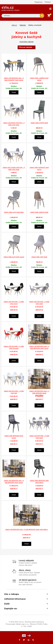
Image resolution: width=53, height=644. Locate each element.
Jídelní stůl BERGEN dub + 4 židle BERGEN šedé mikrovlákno (39, 393)
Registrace (39, 2)
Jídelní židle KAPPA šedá (39, 123)
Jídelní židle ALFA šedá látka (14, 212)
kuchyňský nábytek (26, 42)
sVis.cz (10, 8)
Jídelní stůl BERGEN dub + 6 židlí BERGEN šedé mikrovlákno (26, 529)
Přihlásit (47, 2)
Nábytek (23, 25)
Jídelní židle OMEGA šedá (39, 212)
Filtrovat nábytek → (26, 47)
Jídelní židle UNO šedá (39, 257)
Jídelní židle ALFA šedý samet (14, 257)
